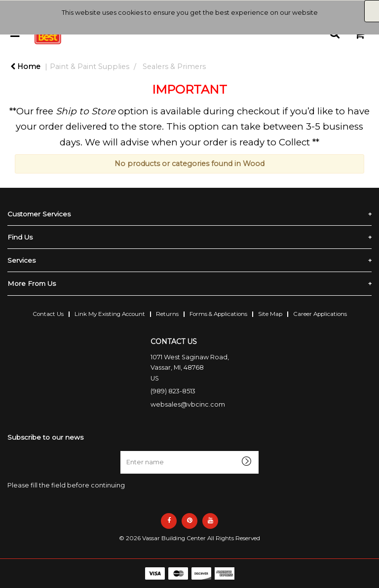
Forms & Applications (218, 314)
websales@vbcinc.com (188, 404)
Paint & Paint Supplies (90, 67)
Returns (167, 314)
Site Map (270, 314)
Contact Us (48, 314)
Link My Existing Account (110, 314)
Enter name (123, 451)
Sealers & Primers (174, 67)
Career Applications (320, 314)
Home (25, 67)
